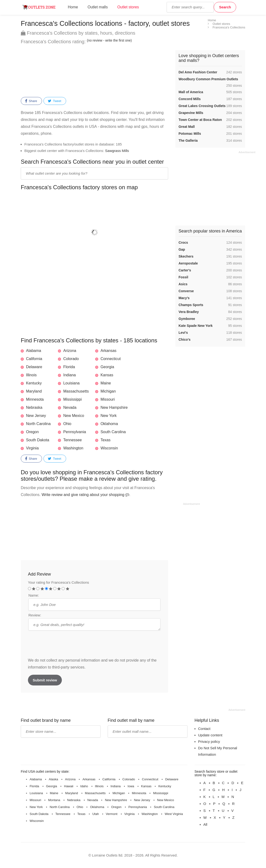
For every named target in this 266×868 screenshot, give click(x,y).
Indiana (70, 375)
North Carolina (38, 424)
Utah (96, 814)
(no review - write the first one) (109, 40)
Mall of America (191, 92)
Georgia (107, 367)
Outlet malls (98, 7)
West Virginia (174, 814)
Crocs (183, 243)
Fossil (183, 277)
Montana (54, 800)
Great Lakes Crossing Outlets (202, 106)
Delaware (34, 367)
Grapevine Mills (191, 113)
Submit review (45, 680)
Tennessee (72, 440)
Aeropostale (188, 263)
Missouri (108, 399)
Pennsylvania (75, 432)
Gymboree (187, 319)
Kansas (107, 375)
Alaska (53, 779)
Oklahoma (109, 424)
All (205, 824)
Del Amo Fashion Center (198, 72)
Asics (183, 284)
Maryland (34, 391)
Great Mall (187, 127)
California (34, 359)
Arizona (70, 351)
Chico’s (185, 340)
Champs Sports (191, 305)
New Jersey (36, 416)
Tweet (54, 101)
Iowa (131, 786)
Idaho (84, 786)
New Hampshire (114, 407)
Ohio (67, 424)
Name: (34, 595)
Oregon (32, 432)
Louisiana (72, 383)
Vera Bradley (189, 312)
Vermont (112, 814)
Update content (210, 735)
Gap (182, 249)
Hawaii (69, 786)
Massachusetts (76, 391)
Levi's (183, 333)
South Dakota (38, 440)
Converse (186, 291)
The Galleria (188, 140)
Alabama (34, 351)
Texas (106, 440)
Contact (204, 729)
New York (109, 416)
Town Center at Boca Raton (200, 120)
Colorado (71, 359)
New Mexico (74, 416)
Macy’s (184, 298)
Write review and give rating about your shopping (85, 495)
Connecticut (111, 359)
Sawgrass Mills (117, 151)
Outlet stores (128, 7)
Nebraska (34, 407)
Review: (35, 615)
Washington (73, 448)
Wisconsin (109, 448)
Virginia (32, 448)
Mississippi (72, 399)
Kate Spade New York (196, 326)
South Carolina (113, 432)
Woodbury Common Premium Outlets (208, 79)
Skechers (186, 256)
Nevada (70, 407)
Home (73, 7)
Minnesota (35, 399)
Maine (106, 383)
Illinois (31, 375)
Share (31, 101)
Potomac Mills (190, 134)
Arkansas (109, 351)
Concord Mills (190, 99)
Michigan (108, 391)
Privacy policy (209, 741)
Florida (69, 367)
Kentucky (34, 383)
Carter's (185, 270)
